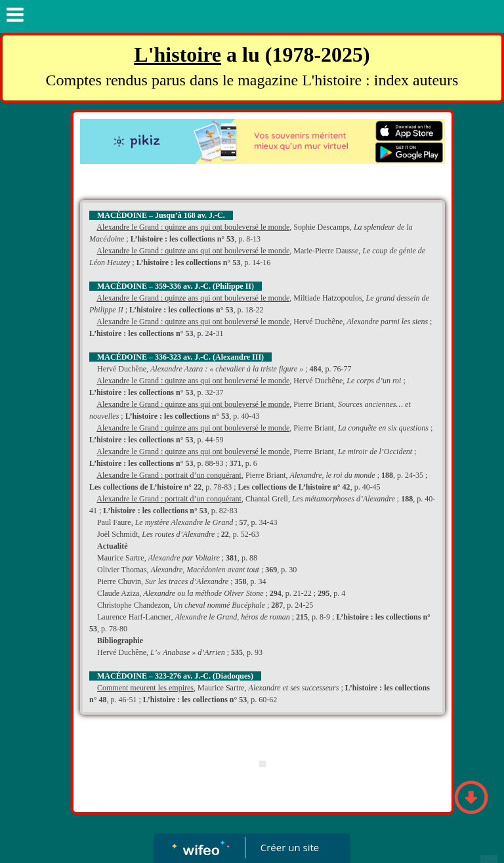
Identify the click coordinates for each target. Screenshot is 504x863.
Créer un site (290, 847)
